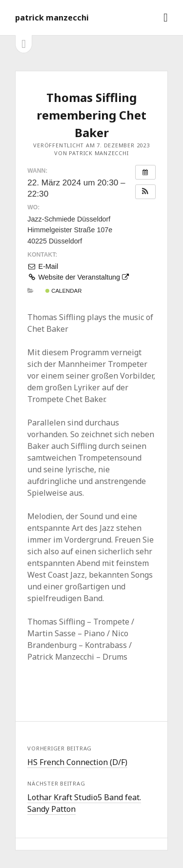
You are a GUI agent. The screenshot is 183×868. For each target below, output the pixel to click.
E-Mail (43, 266)
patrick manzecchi (52, 18)
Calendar (63, 291)
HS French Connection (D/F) (77, 762)
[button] (145, 192)
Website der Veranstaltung (78, 277)
